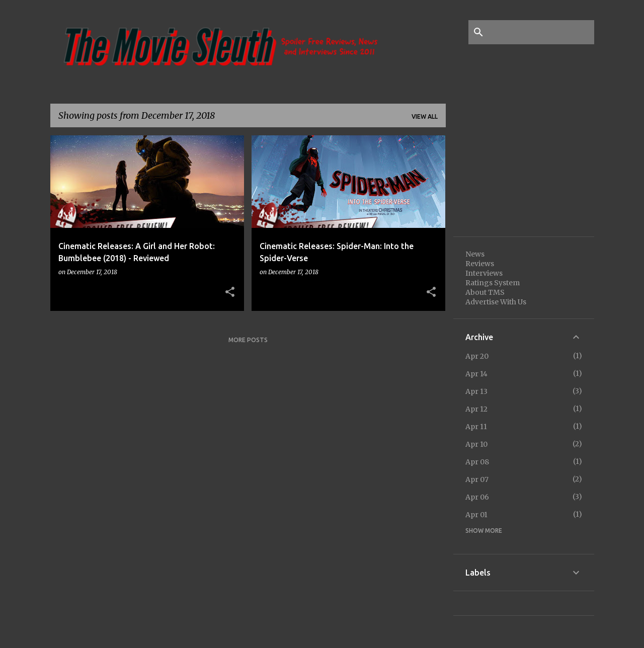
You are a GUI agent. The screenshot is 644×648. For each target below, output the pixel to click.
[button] (230, 292)
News (475, 254)
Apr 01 (476, 515)
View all (425, 116)
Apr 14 (476, 374)
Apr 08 (477, 462)
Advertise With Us (496, 302)
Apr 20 (477, 356)
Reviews (480, 264)
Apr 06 (477, 497)
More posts (248, 340)
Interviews (484, 273)
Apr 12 (476, 409)
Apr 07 (477, 479)
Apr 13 (476, 391)
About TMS (485, 292)
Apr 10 (476, 444)
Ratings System (493, 283)
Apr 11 (476, 427)
